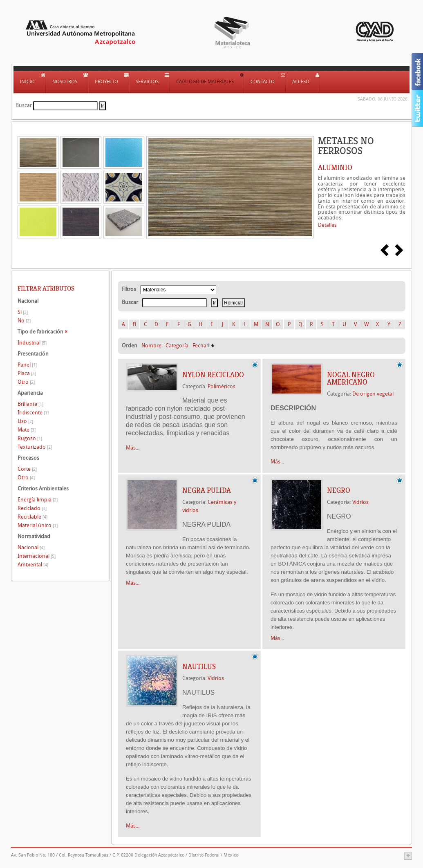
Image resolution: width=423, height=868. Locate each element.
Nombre (151, 346)
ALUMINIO (335, 168)
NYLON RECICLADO (213, 375)
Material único (38, 525)
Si (23, 312)
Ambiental (33, 565)
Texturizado (35, 447)
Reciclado (32, 508)
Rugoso (30, 438)
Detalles (327, 225)
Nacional (31, 547)
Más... (133, 448)
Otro (26, 382)
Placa (27, 373)
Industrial (32, 343)
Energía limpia (38, 500)
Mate (27, 430)
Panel (27, 365)
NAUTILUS (199, 667)
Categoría (177, 346)
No (24, 321)
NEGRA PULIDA (207, 490)
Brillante (30, 404)
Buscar (24, 105)
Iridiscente (33, 413)
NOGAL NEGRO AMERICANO (351, 378)
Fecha (199, 346)
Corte (27, 469)
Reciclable (32, 517)
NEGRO (339, 490)
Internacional (37, 556)
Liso (25, 421)
